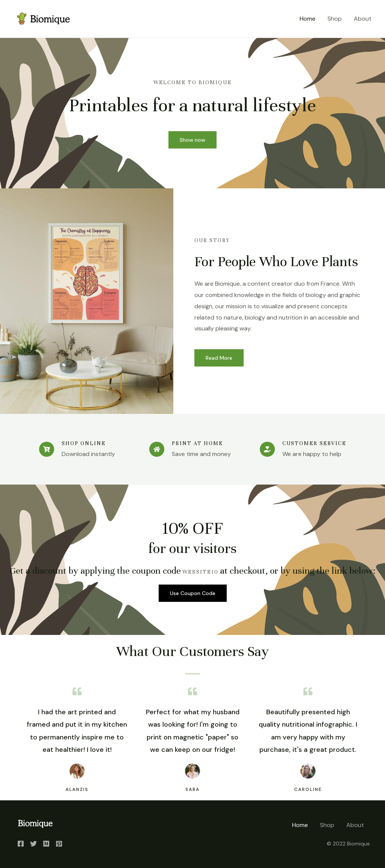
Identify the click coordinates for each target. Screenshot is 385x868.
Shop (335, 19)
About (363, 19)
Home (308, 19)
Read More (219, 358)
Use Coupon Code (193, 593)
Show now (192, 140)
